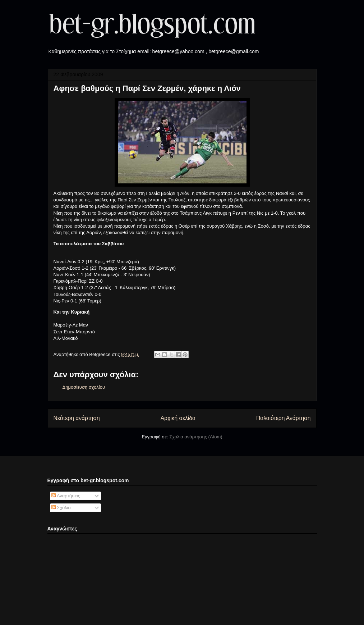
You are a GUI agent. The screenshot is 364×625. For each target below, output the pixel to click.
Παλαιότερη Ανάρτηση (284, 418)
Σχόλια (61, 508)
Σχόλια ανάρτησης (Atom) (196, 437)
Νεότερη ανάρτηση (77, 418)
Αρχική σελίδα (178, 418)
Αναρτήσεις (66, 496)
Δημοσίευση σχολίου (84, 387)
